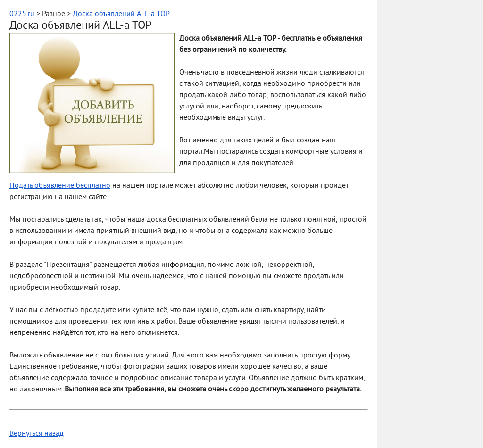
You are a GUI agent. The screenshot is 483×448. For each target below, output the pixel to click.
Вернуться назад (37, 434)
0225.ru (22, 14)
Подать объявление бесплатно (60, 186)
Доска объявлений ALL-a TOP (121, 14)
